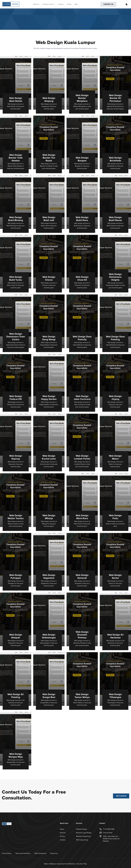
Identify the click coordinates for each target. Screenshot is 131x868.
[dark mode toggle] (127, 4)
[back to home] (14, 4)
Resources (54, 853)
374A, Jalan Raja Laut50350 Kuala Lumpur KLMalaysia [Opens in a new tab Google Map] (110, 839)
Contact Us (108, 4)
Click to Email (106, 833)
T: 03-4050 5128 (107, 829)
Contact (63, 840)
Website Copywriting (83, 836)
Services (61, 4)
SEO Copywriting (82, 840)
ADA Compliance (40, 853)
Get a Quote (121, 796)
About (62, 829)
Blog (76, 4)
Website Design (82, 829)
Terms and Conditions (23, 853)
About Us (36, 4)
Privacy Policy (7, 853)
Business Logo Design (84, 833)
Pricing (69, 4)
